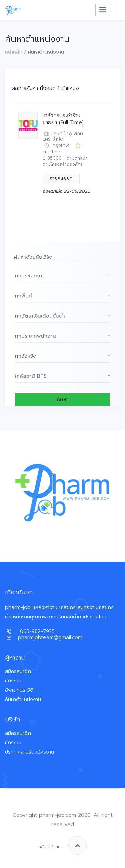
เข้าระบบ (13, 681)
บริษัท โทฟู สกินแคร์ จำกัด (63, 137)
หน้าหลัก (14, 52)
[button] (62, 276)
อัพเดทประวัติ (19, 690)
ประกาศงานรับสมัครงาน (29, 752)
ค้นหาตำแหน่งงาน (23, 699)
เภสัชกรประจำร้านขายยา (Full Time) (63, 119)
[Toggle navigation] (103, 10)
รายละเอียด (61, 179)
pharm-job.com (57, 815)
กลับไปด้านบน (62, 845)
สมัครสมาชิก (18, 671)
